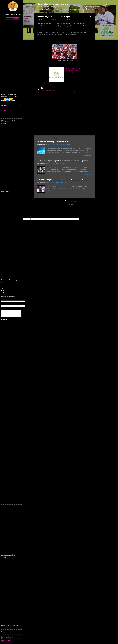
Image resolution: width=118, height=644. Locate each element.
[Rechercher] (106, 4)
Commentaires (7, 292)
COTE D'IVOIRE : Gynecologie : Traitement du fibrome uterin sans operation (63, 161)
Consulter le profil (13, 19)
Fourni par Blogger (71, 201)
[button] (91, 17)
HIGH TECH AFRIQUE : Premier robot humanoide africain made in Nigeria (62, 180)
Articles (5, 291)
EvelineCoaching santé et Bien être (12, 639)
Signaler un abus (6, 111)
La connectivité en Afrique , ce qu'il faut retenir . (54, 142)
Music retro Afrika (6, 640)
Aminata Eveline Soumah (13, 15)
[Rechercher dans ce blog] (12, 283)
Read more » (88, 156)
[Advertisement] (102, 38)
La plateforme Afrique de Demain (53, 4)
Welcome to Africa (7, 642)
